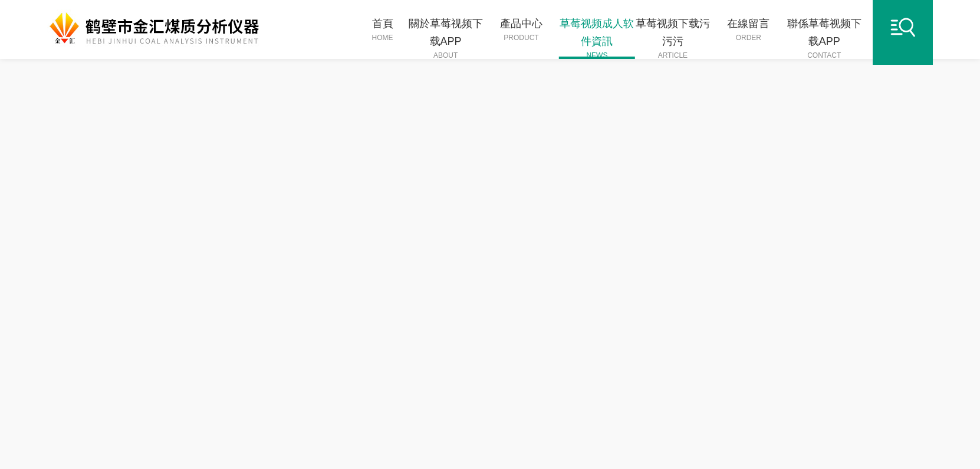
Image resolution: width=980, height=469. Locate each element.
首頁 (383, 30)
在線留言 (749, 30)
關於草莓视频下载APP (446, 38)
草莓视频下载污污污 (674, 38)
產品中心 (522, 30)
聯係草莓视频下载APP (825, 38)
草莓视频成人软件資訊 (598, 38)
